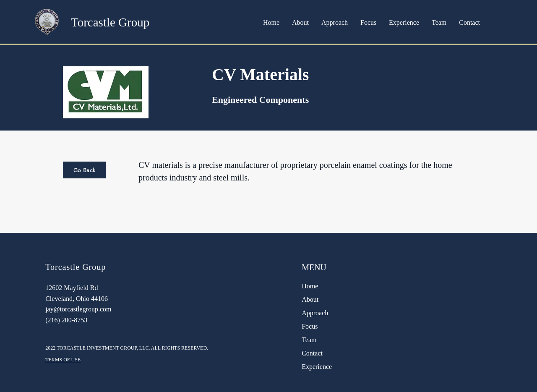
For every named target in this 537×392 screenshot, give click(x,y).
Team (309, 340)
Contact (312, 353)
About (310, 299)
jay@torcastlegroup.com (78, 309)
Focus (310, 326)
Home (310, 286)
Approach (315, 313)
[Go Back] (84, 170)
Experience (317, 367)
